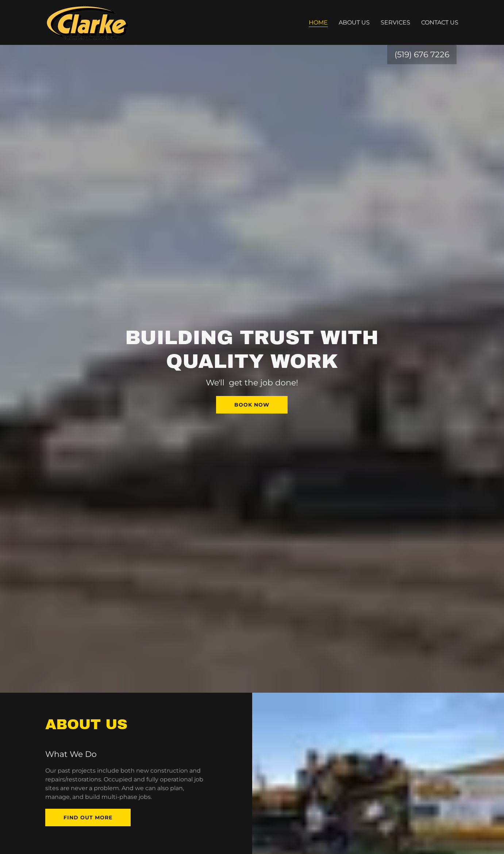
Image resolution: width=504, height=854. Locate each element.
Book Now (252, 405)
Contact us (440, 22)
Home (318, 22)
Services (395, 22)
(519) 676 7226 (422, 55)
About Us (354, 22)
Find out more (88, 818)
